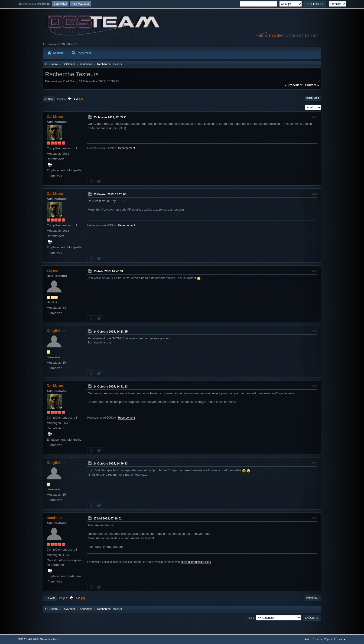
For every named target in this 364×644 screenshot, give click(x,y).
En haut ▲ (340, 639)
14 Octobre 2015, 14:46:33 (111, 464)
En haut (50, 598)
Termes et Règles (322, 639)
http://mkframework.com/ (196, 562)
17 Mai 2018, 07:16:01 (108, 519)
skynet (53, 271)
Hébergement (127, 148)
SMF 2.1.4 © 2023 (28, 639)
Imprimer (313, 98)
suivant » (312, 85)
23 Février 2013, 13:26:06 (110, 194)
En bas (49, 99)
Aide (308, 639)
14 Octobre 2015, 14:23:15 (111, 332)
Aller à (251, 618)
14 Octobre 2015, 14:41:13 (111, 387)
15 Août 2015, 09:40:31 (108, 271)
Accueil (55, 53)
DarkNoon (55, 117)
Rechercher (81, 53)
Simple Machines (50, 639)
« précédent (294, 85)
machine (54, 518)
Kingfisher (56, 331)
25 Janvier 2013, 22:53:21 (110, 117)
